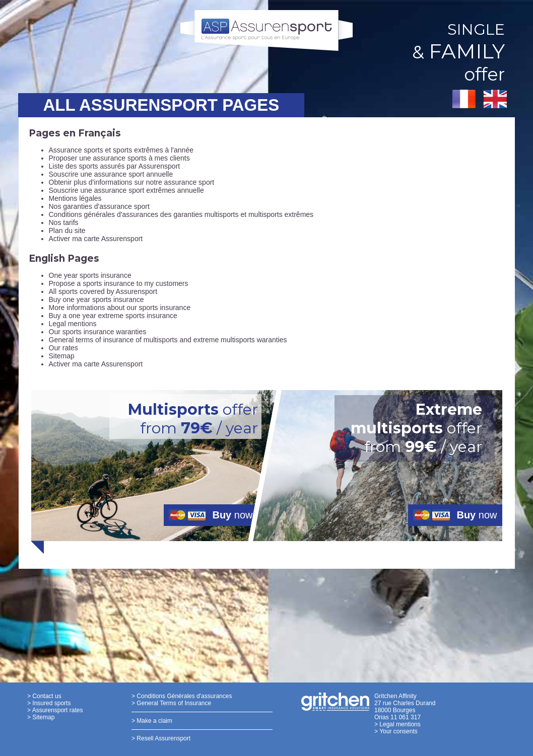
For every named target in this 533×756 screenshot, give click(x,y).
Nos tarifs (64, 222)
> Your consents (396, 731)
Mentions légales (75, 198)
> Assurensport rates (55, 710)
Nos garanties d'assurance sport (99, 206)
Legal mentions (73, 324)
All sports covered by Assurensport (103, 291)
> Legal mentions (397, 724)
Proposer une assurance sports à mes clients (119, 158)
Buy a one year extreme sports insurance (113, 316)
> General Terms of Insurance (171, 703)
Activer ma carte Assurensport (96, 239)
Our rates (63, 348)
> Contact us (44, 696)
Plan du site (67, 231)
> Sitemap (41, 717)
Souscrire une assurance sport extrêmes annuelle (126, 190)
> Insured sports (49, 703)
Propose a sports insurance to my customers (119, 283)
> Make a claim (152, 721)
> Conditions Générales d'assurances (182, 696)
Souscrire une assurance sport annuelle (111, 174)
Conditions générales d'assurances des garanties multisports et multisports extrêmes (181, 214)
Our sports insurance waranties (98, 332)
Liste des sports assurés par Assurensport (115, 166)
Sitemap (62, 356)
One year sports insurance (90, 275)
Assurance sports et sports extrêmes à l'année (121, 150)
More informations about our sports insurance (120, 308)
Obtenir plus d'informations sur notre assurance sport (132, 182)
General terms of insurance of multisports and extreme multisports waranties (168, 340)
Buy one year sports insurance (96, 299)
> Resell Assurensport (161, 738)
